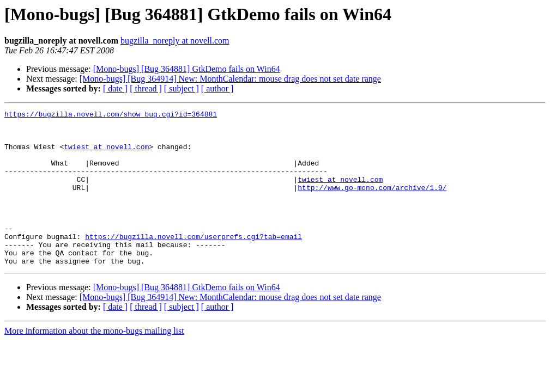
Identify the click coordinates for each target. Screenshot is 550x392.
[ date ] (115, 88)
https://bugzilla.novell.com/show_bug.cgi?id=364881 (111, 115)
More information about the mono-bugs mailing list (94, 362)
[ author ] (217, 88)
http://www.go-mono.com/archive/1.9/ (372, 204)
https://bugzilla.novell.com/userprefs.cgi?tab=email (194, 262)
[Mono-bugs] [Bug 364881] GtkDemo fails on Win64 (187, 69)
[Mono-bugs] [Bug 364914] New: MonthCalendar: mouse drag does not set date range (230, 79)
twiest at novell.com (106, 155)
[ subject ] (182, 88)
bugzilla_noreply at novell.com (175, 41)
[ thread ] (146, 88)
